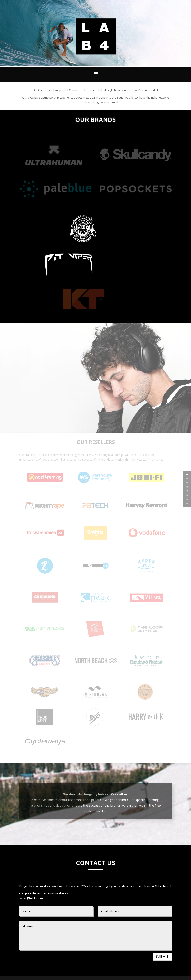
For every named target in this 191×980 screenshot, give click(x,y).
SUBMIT (162, 956)
